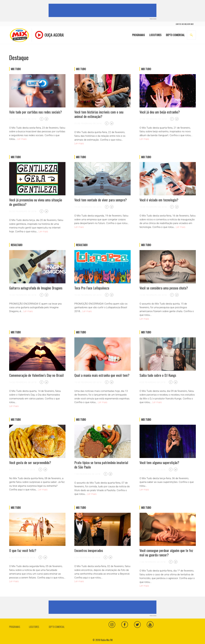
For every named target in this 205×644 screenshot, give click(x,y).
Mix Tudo (16, 69)
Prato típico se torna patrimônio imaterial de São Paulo (101, 465)
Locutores (155, 33)
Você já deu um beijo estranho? (160, 112)
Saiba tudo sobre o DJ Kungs (158, 375)
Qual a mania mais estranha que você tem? (102, 375)
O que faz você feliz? (23, 550)
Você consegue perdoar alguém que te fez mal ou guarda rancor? (166, 553)
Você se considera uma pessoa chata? (164, 288)
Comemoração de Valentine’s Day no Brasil (36, 375)
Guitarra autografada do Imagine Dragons (36, 288)
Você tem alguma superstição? (159, 462)
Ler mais (22, 139)
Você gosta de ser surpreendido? (30, 462)
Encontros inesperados (89, 550)
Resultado (17, 245)
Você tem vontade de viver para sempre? (101, 200)
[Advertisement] (103, 10)
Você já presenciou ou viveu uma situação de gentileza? (36, 202)
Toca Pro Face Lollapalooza (92, 288)
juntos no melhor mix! (185, 24)
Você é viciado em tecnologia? (159, 200)
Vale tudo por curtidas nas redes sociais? (36, 112)
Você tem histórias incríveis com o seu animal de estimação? (99, 114)
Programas (138, 33)
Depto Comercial (175, 33)
